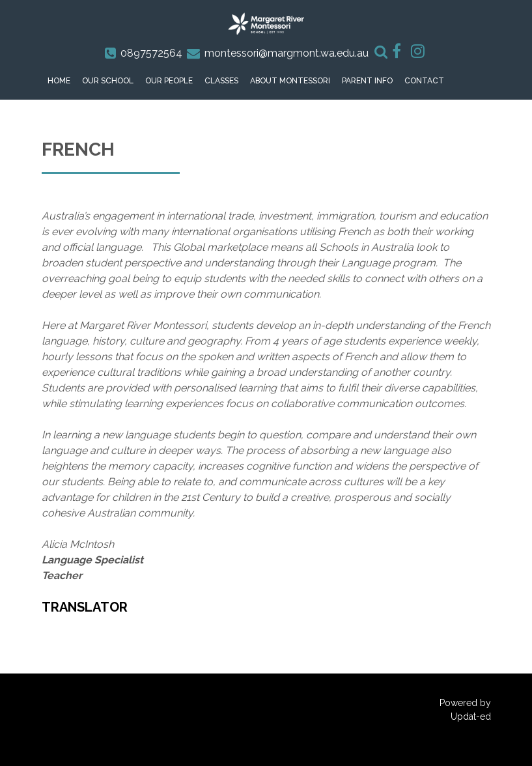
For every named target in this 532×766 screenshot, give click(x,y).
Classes (221, 81)
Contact (424, 81)
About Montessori (290, 81)
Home (59, 81)
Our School (108, 81)
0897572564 (151, 53)
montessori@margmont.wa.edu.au (287, 53)
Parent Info (367, 81)
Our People (169, 81)
